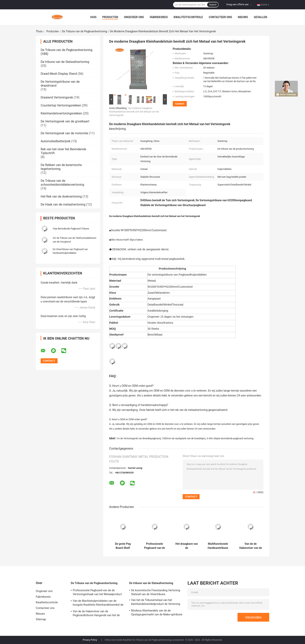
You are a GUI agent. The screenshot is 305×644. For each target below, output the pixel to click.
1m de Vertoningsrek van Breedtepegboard (138, 438)
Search (213, 5)
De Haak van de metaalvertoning (63, 204)
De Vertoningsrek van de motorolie (64, 133)
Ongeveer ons (134, 17)
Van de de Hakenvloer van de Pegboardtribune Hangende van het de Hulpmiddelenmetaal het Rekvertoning (251, 546)
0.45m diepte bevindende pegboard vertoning (230, 438)
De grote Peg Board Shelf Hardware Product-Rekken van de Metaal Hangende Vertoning (123, 546)
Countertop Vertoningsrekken (61, 105)
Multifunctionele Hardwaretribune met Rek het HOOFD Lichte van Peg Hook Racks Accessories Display (218, 546)
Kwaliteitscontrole (188, 17)
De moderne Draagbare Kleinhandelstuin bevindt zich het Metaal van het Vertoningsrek (134, 112)
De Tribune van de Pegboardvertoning (85, 31)
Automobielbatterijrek (56, 141)
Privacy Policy (90, 640)
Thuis (39, 31)
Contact (180, 104)
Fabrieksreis (159, 17)
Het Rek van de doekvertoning (61, 196)
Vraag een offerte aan (237, 4)
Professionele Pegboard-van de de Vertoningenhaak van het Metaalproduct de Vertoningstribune (155, 546)
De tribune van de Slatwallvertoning (65, 62)
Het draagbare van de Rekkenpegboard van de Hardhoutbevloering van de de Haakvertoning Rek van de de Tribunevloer (187, 546)
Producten (110, 17)
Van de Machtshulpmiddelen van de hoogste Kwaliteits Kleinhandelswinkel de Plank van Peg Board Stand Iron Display (98, 603)
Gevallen (260, 17)
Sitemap (41, 619)
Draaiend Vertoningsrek (57, 97)
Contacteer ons (220, 17)
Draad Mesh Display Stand (59, 74)
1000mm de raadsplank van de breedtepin (184, 438)
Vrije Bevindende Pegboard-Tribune (71, 229)
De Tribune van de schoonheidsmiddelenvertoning (62, 183)
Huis (93, 17)
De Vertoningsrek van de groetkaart (65, 121)
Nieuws (243, 17)
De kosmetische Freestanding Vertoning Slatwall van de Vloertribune (156, 592)
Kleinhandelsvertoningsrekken (61, 113)
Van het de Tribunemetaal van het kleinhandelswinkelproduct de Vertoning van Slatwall (156, 603)
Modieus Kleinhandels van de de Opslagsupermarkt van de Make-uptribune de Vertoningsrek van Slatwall (157, 613)
